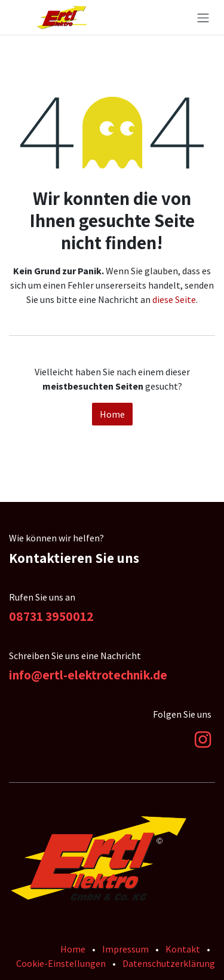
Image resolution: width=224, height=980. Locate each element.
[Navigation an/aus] (203, 17)
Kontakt (183, 949)
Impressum (125, 949)
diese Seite (174, 299)
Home (112, 414)
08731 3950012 (51, 616)
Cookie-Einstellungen (61, 963)
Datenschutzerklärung (169, 963)
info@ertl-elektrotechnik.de (88, 675)
